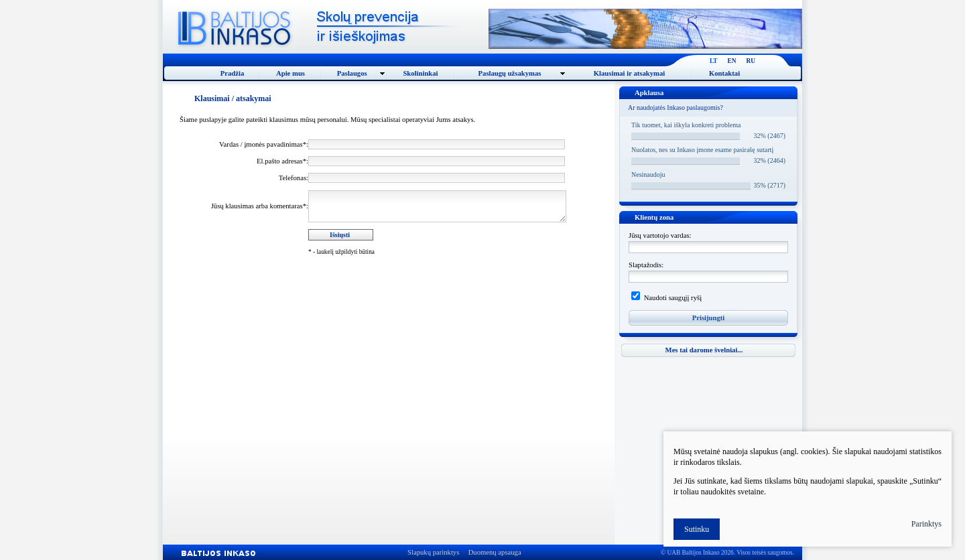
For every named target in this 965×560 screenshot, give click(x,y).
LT (714, 61)
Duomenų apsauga (495, 552)
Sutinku (697, 529)
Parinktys (926, 524)
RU (751, 61)
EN (732, 61)
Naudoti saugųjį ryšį (672, 298)
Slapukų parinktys (433, 552)
